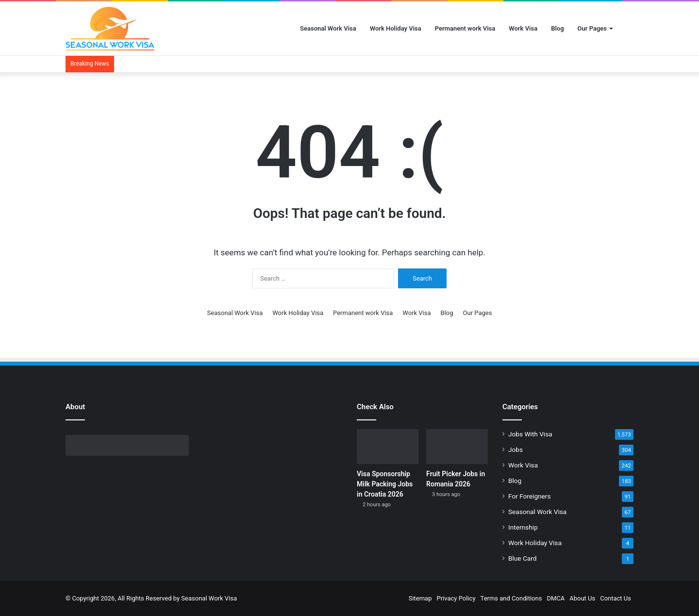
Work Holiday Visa (396, 28)
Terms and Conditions (511, 598)
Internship (523, 527)
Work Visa (523, 28)
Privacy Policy (456, 598)
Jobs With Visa (530, 434)
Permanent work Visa (465, 28)
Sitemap (420, 598)
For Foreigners (530, 496)
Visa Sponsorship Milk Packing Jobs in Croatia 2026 (385, 484)
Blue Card (522, 558)
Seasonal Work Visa (328, 28)
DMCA (556, 598)
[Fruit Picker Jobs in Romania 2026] (457, 447)
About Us (582, 598)
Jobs (516, 450)
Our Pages (592, 28)
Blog (557, 28)
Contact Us (616, 598)
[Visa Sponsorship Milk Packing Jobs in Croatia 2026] (388, 447)
